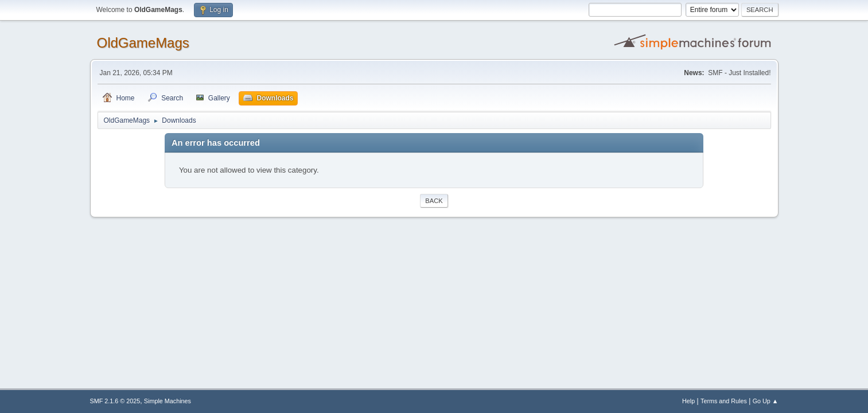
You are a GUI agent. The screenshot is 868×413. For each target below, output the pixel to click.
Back (434, 201)
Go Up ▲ (766, 401)
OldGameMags (143, 43)
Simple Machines (168, 401)
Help (688, 401)
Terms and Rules (724, 401)
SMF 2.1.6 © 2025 (115, 401)
